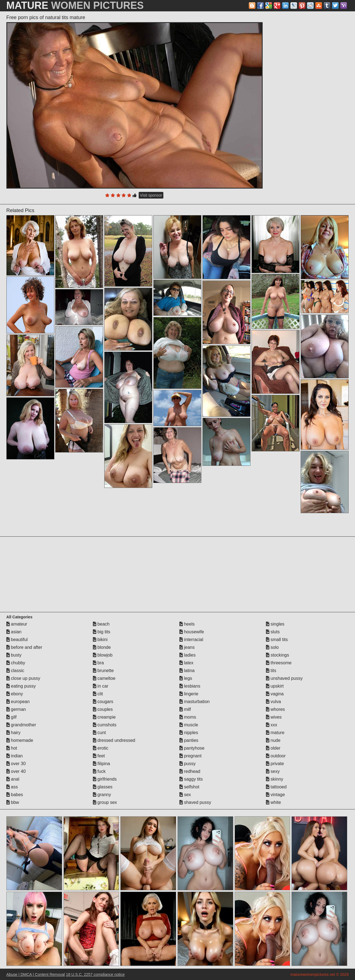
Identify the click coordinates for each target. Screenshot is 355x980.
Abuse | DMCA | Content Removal (36, 974)
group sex (105, 802)
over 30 (16, 764)
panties (189, 740)
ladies (187, 655)
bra (98, 663)
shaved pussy (195, 802)
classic (15, 671)
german (16, 709)
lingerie (189, 694)
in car (101, 686)
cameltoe (104, 678)
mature (275, 733)
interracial (191, 640)
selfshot (189, 787)
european (18, 702)
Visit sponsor (151, 195)
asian (14, 632)
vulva (273, 702)
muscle (189, 725)
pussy (187, 764)
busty (14, 655)
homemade (20, 740)
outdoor (276, 756)
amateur (17, 624)
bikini (100, 640)
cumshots (105, 725)
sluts (273, 632)
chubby (16, 663)
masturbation (195, 702)
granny (102, 795)
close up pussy (23, 678)
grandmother (21, 725)
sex (185, 795)
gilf (12, 717)
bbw (13, 802)
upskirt (275, 686)
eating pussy (21, 686)
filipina (102, 764)
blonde (102, 647)
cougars (103, 702)
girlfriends (105, 779)
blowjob (103, 655)
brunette (103, 671)
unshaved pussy (284, 678)
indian (15, 756)
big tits (102, 632)
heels (187, 624)
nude (273, 740)
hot (12, 748)
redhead (190, 771)
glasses (103, 787)
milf (185, 709)
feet (99, 756)
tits (271, 671)
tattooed (276, 787)
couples (103, 709)
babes (15, 795)
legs (186, 678)
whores (275, 709)
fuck (99, 771)
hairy (13, 733)
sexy (273, 771)
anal (13, 779)
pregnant (191, 756)
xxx (272, 725)
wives (274, 717)
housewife (192, 632)
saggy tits (191, 779)
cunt (99, 733)
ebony (15, 694)
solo (272, 647)
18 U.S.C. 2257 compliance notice (95, 974)
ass (12, 787)
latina (187, 671)
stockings (277, 655)
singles (275, 624)
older (273, 748)
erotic (101, 748)
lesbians (190, 686)
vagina (275, 694)
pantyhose (192, 748)
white (273, 802)
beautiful (17, 640)
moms (188, 717)
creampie (104, 717)
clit (98, 694)
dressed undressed (114, 740)
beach (101, 624)
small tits (277, 640)
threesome (279, 663)
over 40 (16, 771)
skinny (275, 779)
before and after (24, 647)
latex (186, 663)
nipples (189, 733)
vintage (275, 795)
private (275, 764)
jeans (187, 647)
